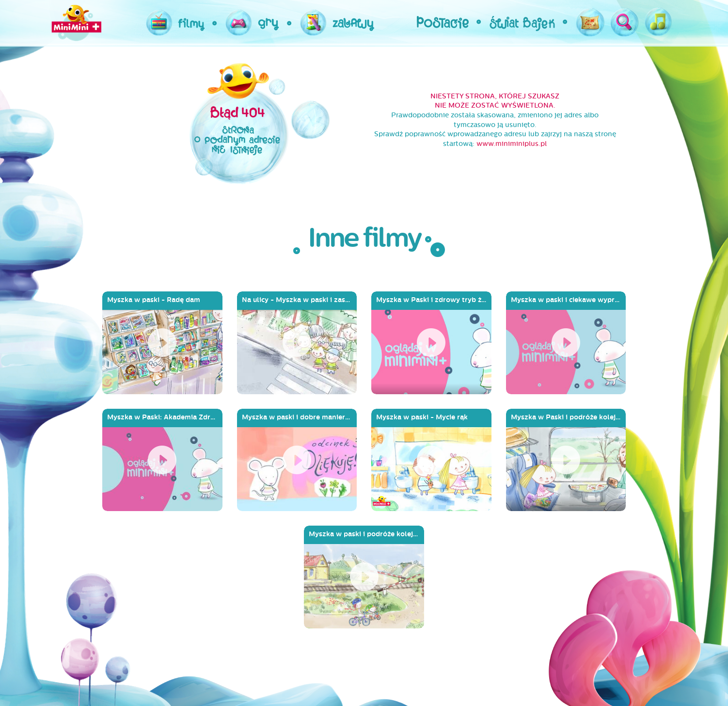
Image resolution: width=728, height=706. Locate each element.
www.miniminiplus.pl (512, 144)
